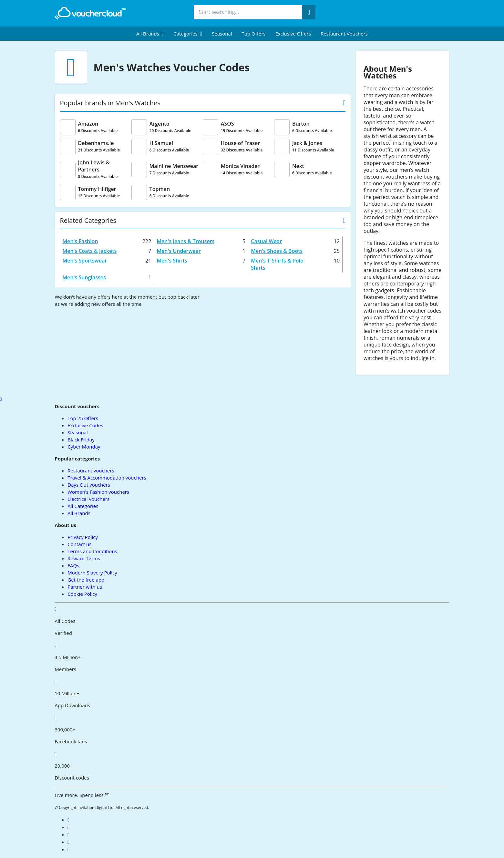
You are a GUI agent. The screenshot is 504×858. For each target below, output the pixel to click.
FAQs (73, 565)
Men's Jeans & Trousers (185, 241)
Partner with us (85, 587)
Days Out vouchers (89, 485)
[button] (150, 34)
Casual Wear (266, 241)
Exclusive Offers (293, 34)
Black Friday (81, 439)
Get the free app (86, 580)
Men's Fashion (80, 241)
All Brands (79, 513)
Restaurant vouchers (344, 34)
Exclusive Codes (85, 425)
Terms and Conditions (92, 551)
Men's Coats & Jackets (90, 251)
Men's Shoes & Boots (277, 251)
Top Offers (254, 34)
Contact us (79, 544)
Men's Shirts (172, 261)
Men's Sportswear (85, 261)
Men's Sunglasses (84, 277)
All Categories (83, 506)
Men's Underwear (179, 251)
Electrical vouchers (88, 499)
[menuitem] (150, 34)
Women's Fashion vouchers (98, 492)
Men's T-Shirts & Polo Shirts (277, 264)
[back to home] (90, 13)
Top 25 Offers (83, 418)
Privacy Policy (83, 537)
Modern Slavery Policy (92, 573)
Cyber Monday (84, 447)
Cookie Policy (82, 594)
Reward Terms (84, 558)
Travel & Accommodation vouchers (107, 478)
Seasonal (222, 34)
